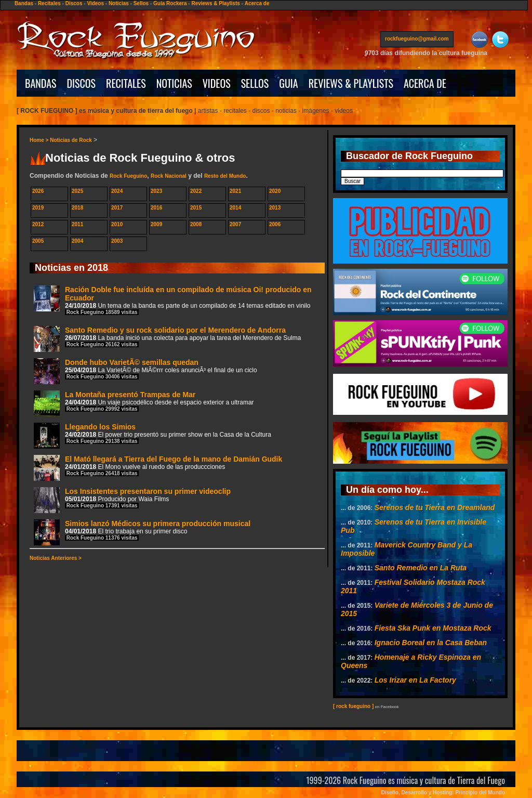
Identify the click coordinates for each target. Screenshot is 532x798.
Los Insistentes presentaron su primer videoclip (132, 500)
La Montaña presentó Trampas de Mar (144, 403)
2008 (196, 224)
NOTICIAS (174, 83)
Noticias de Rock (71, 140)
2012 (38, 224)
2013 (275, 208)
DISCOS (82, 83)
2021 (235, 191)
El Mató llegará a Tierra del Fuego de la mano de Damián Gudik (158, 468)
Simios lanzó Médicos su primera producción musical (142, 532)
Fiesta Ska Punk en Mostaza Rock (433, 628)
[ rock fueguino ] (353, 706)
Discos (74, 3)
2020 (275, 191)
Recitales (49, 3)
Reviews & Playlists (215, 3)
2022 (196, 191)
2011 (77, 224)
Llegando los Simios (152, 435)
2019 (38, 208)
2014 (235, 208)
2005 (38, 241)
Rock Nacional (169, 176)
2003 (117, 241)
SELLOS (255, 83)
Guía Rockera (170, 3)
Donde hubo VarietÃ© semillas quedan (145, 371)
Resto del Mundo (225, 176)
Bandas (24, 3)
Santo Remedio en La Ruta (421, 568)
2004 (77, 241)
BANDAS (41, 83)
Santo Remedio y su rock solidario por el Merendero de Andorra (167, 339)
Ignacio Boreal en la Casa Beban (431, 643)
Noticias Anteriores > (56, 558)
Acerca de (257, 3)
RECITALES (126, 83)
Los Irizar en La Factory (415, 680)
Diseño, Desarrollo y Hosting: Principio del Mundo (443, 793)
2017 (117, 208)
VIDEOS (217, 83)
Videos (95, 3)
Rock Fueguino (128, 176)
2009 (156, 224)
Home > (40, 140)
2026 (38, 191)
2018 (77, 208)
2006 (275, 224)
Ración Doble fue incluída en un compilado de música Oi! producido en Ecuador (173, 300)
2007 (235, 224)
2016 (156, 208)
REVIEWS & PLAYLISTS (351, 83)
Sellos (141, 3)
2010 (117, 224)
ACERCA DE (425, 83)
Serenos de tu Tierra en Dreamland (435, 507)
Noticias (119, 3)
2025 (77, 191)
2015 (196, 208)
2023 (156, 191)
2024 (117, 191)
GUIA (288, 83)
